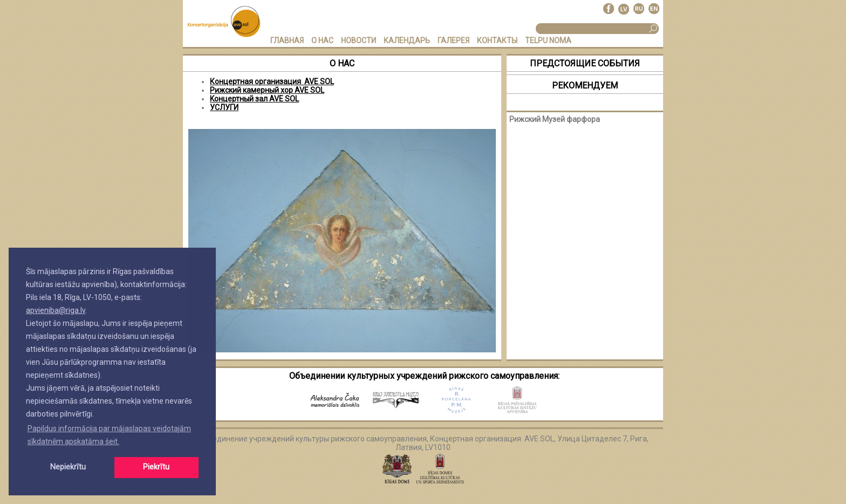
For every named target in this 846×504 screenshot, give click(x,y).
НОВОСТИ (359, 40)
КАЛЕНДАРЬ (407, 40)
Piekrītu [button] (156, 467)
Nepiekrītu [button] (68, 467)
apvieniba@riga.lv (56, 310)
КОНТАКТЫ (497, 40)
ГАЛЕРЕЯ (453, 40)
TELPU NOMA (548, 40)
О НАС (322, 40)
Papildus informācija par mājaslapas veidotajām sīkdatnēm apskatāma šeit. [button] (109, 435)
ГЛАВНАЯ (287, 40)
